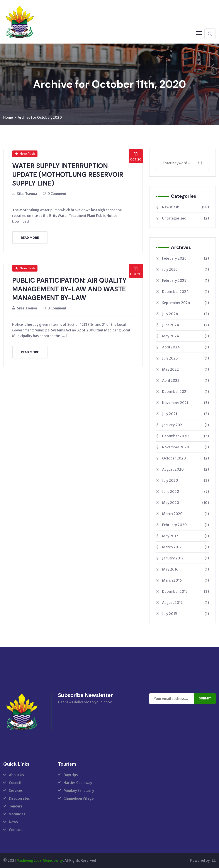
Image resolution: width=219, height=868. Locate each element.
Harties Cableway (78, 783)
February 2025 (186, 280)
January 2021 (186, 425)
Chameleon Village (79, 798)
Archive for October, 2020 (40, 117)
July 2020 (186, 480)
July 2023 (186, 358)
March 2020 (186, 514)
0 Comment (57, 194)
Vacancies (17, 814)
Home (8, 117)
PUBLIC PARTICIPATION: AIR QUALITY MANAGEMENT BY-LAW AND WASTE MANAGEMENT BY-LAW (69, 289)
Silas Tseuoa (27, 194)
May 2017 (186, 536)
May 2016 (186, 569)
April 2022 (186, 380)
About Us (16, 775)
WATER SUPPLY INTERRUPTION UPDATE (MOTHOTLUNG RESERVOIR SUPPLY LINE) (68, 175)
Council (15, 783)
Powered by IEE (203, 860)
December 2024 (186, 292)
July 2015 (186, 614)
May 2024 (186, 336)
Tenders (16, 806)
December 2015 (186, 591)
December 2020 (186, 436)
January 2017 (186, 558)
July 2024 (186, 314)
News (13, 822)
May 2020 (186, 503)
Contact (15, 830)
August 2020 (186, 469)
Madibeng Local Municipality (40, 860)
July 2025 (186, 269)
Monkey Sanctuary (79, 790)
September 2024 (186, 303)
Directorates (19, 798)
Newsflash (25, 154)
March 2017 (186, 547)
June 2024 (186, 325)
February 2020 (186, 525)
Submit (205, 699)
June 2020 (186, 491)
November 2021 (186, 403)
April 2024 (186, 347)
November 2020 (186, 447)
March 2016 (186, 580)
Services (16, 790)
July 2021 (186, 414)
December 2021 (186, 392)
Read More (30, 238)
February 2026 (186, 258)
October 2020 (186, 458)
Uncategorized (186, 218)
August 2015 (186, 603)
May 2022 (186, 369)
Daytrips (71, 775)
